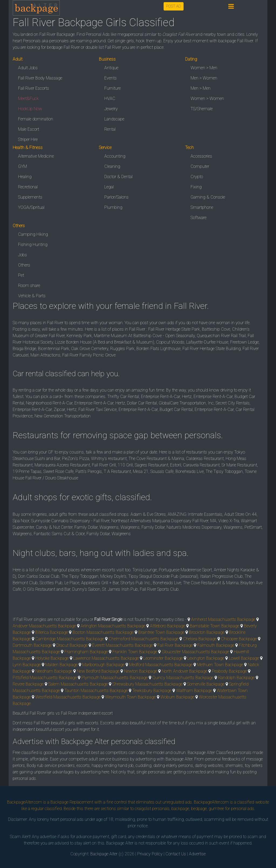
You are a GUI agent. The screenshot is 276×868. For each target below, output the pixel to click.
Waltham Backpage (194, 691)
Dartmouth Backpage (32, 645)
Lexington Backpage (206, 658)
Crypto (197, 177)
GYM (23, 166)
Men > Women (204, 78)
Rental (110, 129)
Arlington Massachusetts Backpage (113, 626)
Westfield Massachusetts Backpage (68, 697)
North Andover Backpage (184, 671)
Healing (25, 177)
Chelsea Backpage (200, 639)
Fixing (196, 187)
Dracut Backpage (72, 645)
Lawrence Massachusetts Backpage (106, 658)
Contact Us (176, 854)
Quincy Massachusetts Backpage (183, 678)
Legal (109, 187)
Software (199, 218)
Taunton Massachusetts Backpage (96, 691)
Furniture (113, 88)
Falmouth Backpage (216, 645)
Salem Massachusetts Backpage (78, 684)
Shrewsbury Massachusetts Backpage (147, 684)
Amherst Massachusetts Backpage (223, 619)
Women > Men (204, 68)
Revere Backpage (28, 684)
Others (24, 265)
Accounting (115, 156)
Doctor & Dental (118, 177)
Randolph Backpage (236, 678)
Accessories (201, 156)
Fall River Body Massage (40, 78)
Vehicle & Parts (32, 296)
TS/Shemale (202, 109)
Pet (21, 275)
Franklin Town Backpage (135, 652)
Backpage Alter (104, 854)
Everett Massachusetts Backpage (123, 645)
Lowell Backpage (244, 658)
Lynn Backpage (27, 665)
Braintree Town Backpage (161, 632)
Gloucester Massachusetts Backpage (195, 652)
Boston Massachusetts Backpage (103, 632)
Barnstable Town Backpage (215, 626)
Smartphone (202, 207)
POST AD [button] (174, 6)
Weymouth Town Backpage (130, 697)
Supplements (30, 197)
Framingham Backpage (86, 652)
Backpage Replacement (72, 802)
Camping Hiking (33, 234)
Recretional (28, 187)
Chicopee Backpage (239, 639)
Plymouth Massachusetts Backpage (115, 678)
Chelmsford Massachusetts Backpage (144, 639)
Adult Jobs (28, 68)
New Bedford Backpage (98, 671)
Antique (111, 68)
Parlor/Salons (116, 197)
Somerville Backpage (206, 684)
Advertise (197, 854)
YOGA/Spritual (31, 207)
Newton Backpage (141, 671)
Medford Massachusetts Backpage (161, 665)
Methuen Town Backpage (220, 665)
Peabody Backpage (229, 671)
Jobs (23, 255)
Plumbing (113, 207)
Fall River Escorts (34, 88)
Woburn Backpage (177, 697)
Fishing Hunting (33, 245)
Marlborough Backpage (103, 665)
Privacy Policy (150, 854)
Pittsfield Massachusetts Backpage (45, 678)
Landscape (114, 119)
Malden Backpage (61, 665)
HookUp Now (30, 109)
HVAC (110, 98)
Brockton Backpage (207, 632)
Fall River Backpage (175, 645)
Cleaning (112, 166)
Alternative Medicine (36, 156)
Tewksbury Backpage (152, 691)
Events (111, 78)
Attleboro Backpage (168, 626)
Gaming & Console (208, 197)
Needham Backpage (54, 671)
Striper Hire (28, 139)
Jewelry (111, 109)
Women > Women (207, 98)
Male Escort (29, 129)
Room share (29, 286)
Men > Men (201, 88)
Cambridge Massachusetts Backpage (70, 639)
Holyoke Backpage (52, 658)
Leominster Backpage (163, 658)
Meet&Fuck (28, 98)
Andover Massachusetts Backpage (44, 626)
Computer (200, 166)
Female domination (36, 119)
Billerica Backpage (52, 632)
